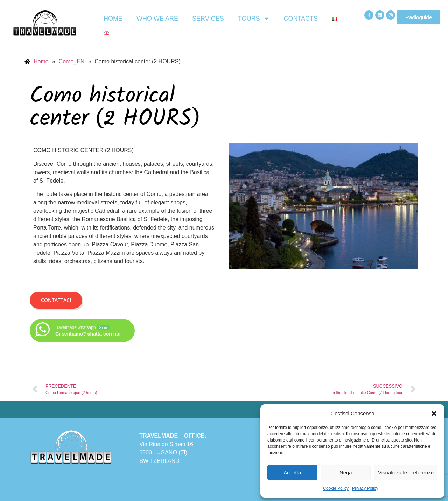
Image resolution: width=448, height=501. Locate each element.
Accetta (292, 472)
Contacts (301, 19)
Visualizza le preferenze (406, 472)
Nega (346, 472)
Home (113, 19)
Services (208, 19)
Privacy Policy (365, 488)
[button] (434, 414)
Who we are (157, 19)
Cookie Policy (336, 488)
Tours (254, 19)
